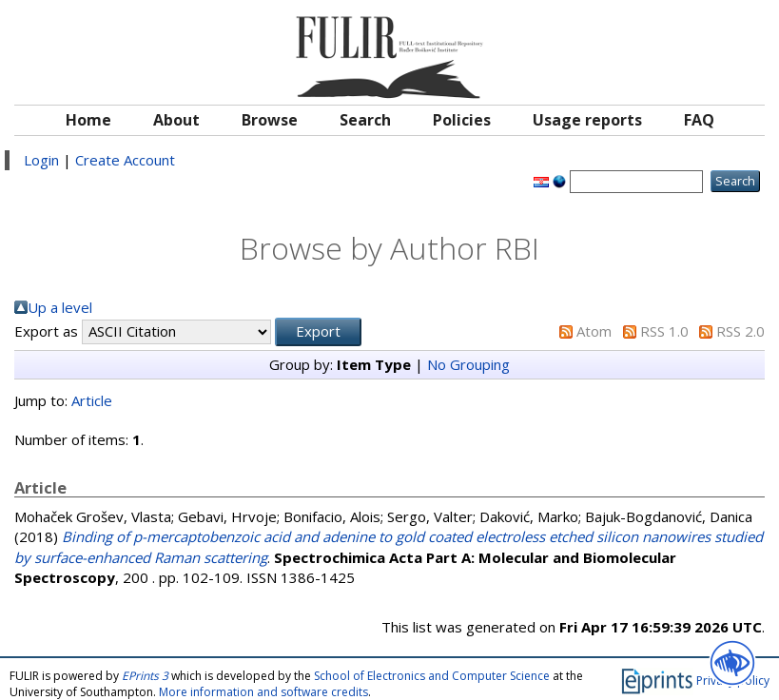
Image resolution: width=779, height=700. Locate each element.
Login (41, 160)
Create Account (125, 160)
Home (88, 120)
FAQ (699, 120)
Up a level (60, 307)
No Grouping (468, 364)
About (176, 120)
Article (92, 400)
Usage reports (587, 120)
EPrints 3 (145, 676)
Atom (594, 331)
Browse (270, 120)
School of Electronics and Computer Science (432, 676)
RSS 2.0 (740, 331)
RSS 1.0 (664, 331)
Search (365, 120)
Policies (462, 120)
